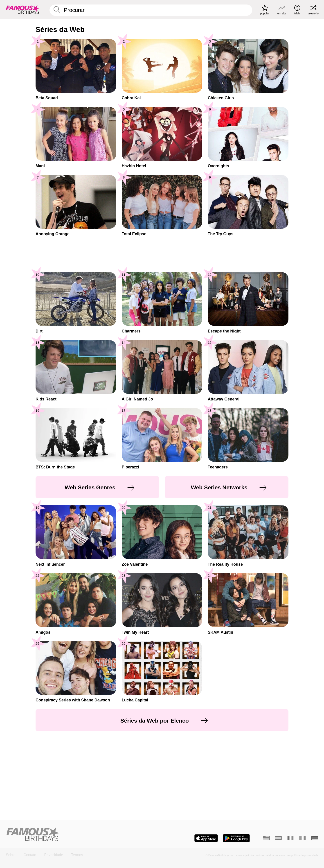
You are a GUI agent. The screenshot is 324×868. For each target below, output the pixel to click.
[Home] (83, 835)
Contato (30, 855)
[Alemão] (315, 838)
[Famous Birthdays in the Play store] (236, 838)
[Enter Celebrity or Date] (151, 10)
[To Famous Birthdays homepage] (23, 9)
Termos (77, 855)
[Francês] (290, 838)
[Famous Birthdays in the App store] (206, 838)
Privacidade (54, 855)
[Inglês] (266, 838)
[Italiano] (303, 838)
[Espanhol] (278, 838)
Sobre (11, 855)
